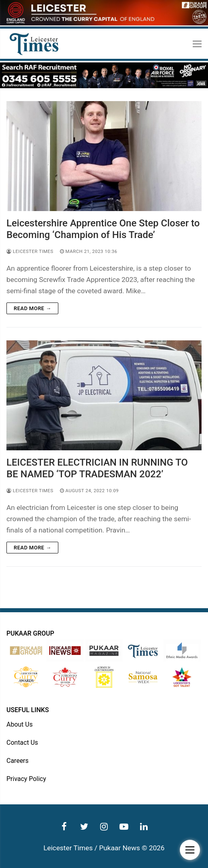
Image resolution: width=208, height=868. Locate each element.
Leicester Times (30, 251)
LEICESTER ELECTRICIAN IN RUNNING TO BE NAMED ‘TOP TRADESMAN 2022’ (97, 468)
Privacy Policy (26, 779)
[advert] (104, 23)
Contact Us (22, 743)
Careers (18, 761)
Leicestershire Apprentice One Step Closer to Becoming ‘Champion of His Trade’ (103, 229)
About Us (20, 724)
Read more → (32, 308)
